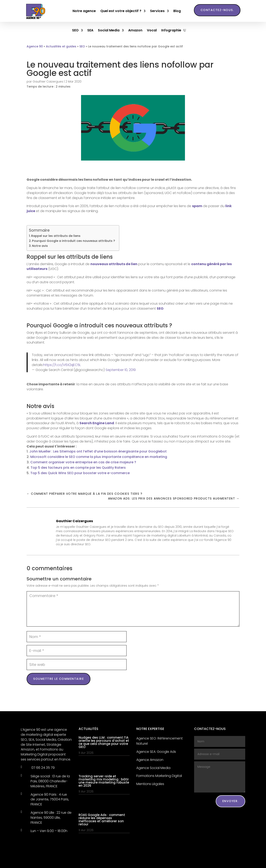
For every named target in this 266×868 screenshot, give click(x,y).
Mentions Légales (150, 784)
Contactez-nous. (217, 10)
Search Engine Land (97, 423)
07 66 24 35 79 (43, 768)
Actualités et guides (61, 46)
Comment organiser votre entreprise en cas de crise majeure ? (83, 462)
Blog (177, 11)
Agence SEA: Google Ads (156, 752)
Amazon (133, 31)
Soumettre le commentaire (58, 679)
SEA (88, 31)
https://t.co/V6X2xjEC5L (62, 365)
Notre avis (40, 246)
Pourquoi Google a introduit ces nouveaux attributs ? (73, 241)
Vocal (149, 31)
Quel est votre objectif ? (121, 11)
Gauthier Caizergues (48, 82)
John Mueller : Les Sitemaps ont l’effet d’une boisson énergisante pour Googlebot (98, 451)
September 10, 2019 (121, 370)
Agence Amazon (150, 760)
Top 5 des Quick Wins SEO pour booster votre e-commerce (80, 473)
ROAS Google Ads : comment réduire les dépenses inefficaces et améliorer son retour (102, 820)
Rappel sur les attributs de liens (56, 236)
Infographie (169, 31)
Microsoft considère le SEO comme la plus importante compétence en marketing (99, 457)
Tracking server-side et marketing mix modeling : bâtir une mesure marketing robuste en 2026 (104, 781)
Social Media (106, 31)
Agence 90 (35, 46)
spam (197, 206)
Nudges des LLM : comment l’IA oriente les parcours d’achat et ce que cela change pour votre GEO (104, 742)
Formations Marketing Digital (159, 776)
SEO (73, 31)
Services (157, 11)
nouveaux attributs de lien (114, 264)
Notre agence (84, 11)
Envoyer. (230, 801)
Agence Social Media (153, 768)
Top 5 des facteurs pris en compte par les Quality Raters (78, 468)
